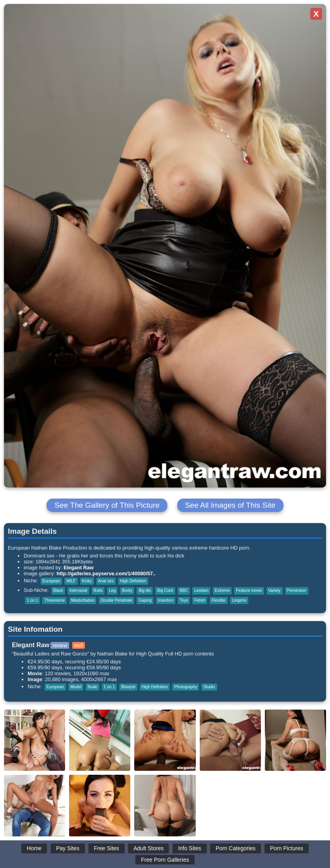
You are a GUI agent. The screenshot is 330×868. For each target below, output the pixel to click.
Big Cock (165, 590)
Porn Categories (235, 848)
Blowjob (128, 687)
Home (34, 848)
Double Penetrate (116, 600)
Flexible (218, 600)
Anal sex (106, 581)
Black (58, 590)
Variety (275, 590)
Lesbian (201, 590)
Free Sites (107, 848)
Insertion (166, 600)
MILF (71, 581)
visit (79, 645)
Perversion (297, 590)
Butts (98, 590)
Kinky (87, 581)
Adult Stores (148, 848)
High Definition (133, 581)
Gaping (145, 600)
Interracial (78, 590)
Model (76, 687)
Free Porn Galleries (165, 860)
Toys (184, 600)
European (51, 581)
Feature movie (249, 590)
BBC (184, 590)
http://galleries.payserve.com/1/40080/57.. (106, 573)
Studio (209, 687)
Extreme (222, 590)
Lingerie (239, 600)
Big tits (145, 590)
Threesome (54, 600)
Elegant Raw (79, 568)
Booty (127, 590)
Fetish (200, 600)
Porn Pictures (287, 848)
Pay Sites (68, 848)
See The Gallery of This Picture (107, 505)
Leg (112, 590)
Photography (186, 687)
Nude (92, 687)
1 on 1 (32, 600)
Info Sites (189, 848)
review (60, 645)
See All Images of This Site (230, 505)
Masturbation (83, 600)
